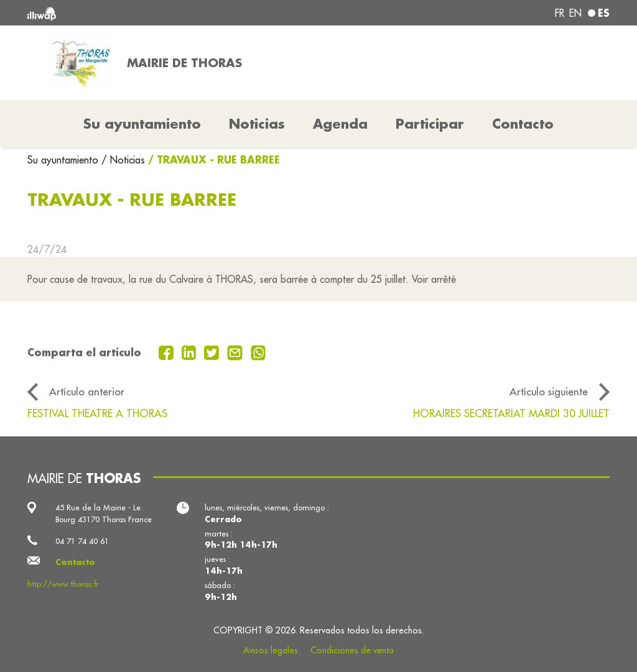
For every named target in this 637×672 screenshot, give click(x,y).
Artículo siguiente (549, 391)
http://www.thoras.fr (63, 584)
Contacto (523, 124)
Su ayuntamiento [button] (142, 124)
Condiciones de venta (352, 650)
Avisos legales (271, 650)
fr (560, 13)
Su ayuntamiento (64, 160)
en (575, 13)
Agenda (340, 124)
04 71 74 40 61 (82, 541)
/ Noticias (123, 160)
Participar (430, 124)
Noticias (257, 124)
